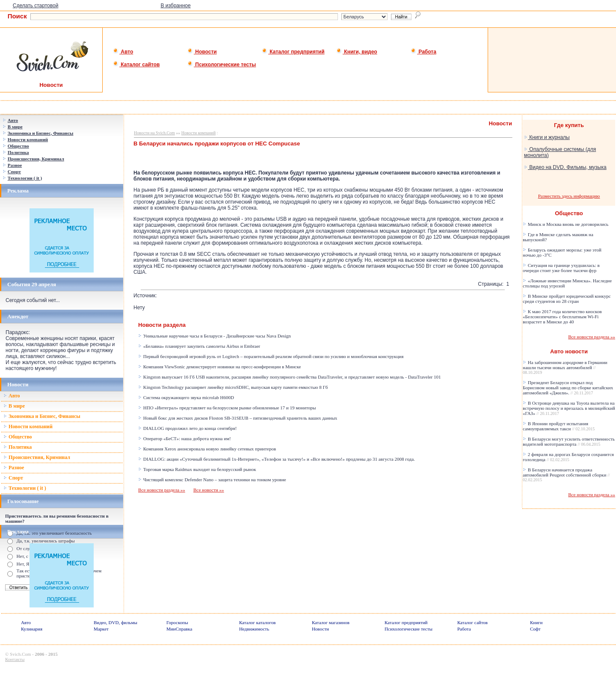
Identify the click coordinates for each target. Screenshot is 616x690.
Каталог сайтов (136, 65)
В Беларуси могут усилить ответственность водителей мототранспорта (569, 441)
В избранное (175, 6)
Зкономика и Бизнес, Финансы (42, 416)
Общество (18, 437)
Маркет (101, 629)
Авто (123, 52)
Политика (18, 447)
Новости (202, 52)
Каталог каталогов (258, 622)
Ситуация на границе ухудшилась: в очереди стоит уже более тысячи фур (561, 268)
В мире (14, 406)
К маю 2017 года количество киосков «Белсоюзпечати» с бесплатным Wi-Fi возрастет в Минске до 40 (562, 317)
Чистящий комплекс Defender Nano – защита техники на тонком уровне (212, 480)
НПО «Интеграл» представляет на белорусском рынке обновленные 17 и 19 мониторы (227, 408)
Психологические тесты (222, 65)
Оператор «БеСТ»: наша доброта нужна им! (185, 438)
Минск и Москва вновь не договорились (566, 224)
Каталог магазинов (331, 622)
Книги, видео (357, 52)
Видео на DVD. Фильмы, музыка (565, 167)
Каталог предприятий (293, 52)
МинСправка (179, 629)
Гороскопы (177, 622)
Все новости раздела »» (162, 490)
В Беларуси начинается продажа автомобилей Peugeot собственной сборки (566, 475)
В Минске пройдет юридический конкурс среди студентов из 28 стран (567, 299)
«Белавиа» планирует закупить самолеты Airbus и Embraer (199, 346)
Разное (14, 468)
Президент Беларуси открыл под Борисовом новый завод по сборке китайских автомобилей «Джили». (568, 388)
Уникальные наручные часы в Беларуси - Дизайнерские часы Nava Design (215, 336)
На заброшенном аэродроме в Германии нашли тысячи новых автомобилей (565, 367)
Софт (535, 629)
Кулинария (32, 629)
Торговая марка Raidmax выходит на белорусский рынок (197, 469)
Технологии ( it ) (25, 488)
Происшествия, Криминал (37, 457)
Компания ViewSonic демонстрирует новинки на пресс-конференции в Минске (219, 367)
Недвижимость (254, 629)
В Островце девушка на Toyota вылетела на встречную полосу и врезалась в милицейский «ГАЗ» (569, 408)
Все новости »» (209, 490)
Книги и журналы (547, 137)
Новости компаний (28, 426)
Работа (423, 52)
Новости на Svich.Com (154, 133)
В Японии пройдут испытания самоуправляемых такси (559, 426)
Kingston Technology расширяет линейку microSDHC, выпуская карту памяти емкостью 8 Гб (233, 387)
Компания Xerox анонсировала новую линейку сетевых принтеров (207, 449)
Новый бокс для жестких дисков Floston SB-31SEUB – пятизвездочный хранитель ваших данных (238, 418)
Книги (536, 622)
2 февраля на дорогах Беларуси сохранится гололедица (568, 457)
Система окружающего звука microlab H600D (186, 397)
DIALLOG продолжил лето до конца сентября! (187, 428)
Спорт (13, 478)
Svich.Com (20, 654)
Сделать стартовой (36, 6)
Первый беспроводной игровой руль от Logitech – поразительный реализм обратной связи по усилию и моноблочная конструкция (271, 356)
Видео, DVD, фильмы (115, 622)
